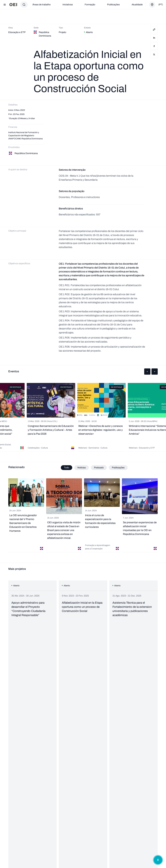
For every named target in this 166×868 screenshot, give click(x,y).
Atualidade (137, 5)
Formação (90, 5)
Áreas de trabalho (41, 5)
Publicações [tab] (118, 468)
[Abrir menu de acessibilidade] (158, 860)
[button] (147, 372)
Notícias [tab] (82, 468)
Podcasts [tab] (99, 468)
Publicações (113, 5)
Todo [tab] (67, 468)
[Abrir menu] (5, 5)
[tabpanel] (83, 515)
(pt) (161, 5)
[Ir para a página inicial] (13, 5)
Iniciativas (68, 5)
